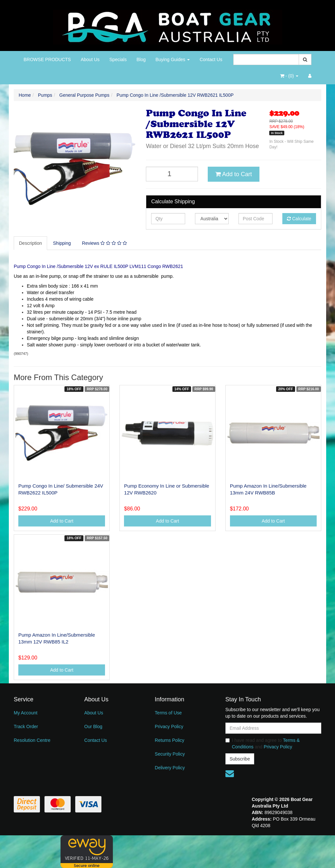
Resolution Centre (32, 740)
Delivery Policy (170, 768)
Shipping (62, 243)
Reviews (105, 243)
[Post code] (255, 219)
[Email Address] (273, 728)
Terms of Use (168, 713)
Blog (141, 59)
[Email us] (230, 774)
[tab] (31, 243)
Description (30, 243)
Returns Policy (169, 740)
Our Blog (93, 726)
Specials (118, 59)
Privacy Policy (169, 726)
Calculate (299, 219)
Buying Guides (173, 59)
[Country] (212, 219)
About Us (90, 59)
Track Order (26, 726)
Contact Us (211, 59)
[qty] (168, 219)
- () (289, 76)
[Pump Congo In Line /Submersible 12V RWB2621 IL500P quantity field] (172, 174)
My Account (26, 713)
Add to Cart (234, 174)
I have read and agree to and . (263, 743)
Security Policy (170, 754)
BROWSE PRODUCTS (47, 59)
